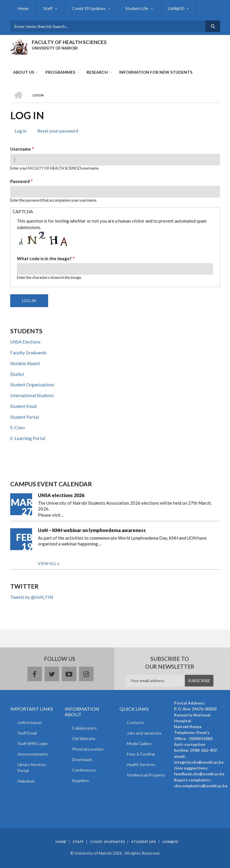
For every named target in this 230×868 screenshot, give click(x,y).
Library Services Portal (32, 767)
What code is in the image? (44, 258)
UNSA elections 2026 (61, 495)
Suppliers (80, 780)
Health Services (141, 764)
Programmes (60, 72)
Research (97, 72)
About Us (24, 72)
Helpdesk (26, 781)
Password (20, 181)
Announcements (33, 754)
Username (21, 149)
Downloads (82, 759)
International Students (32, 395)
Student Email (23, 406)
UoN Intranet (30, 722)
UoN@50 (176, 8)
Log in (23, 132)
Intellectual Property (146, 775)
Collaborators (84, 728)
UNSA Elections (25, 342)
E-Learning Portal (28, 438)
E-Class (18, 427)
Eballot (17, 374)
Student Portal (24, 417)
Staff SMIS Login (33, 743)
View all (47, 563)
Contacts (135, 722)
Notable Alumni (25, 363)
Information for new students (156, 72)
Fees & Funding (141, 754)
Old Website (84, 738)
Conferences (84, 770)
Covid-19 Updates (89, 8)
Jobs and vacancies (144, 733)
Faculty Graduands (28, 353)
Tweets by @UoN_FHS (32, 597)
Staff (48, 8)
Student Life (137, 8)
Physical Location (88, 749)
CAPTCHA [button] (23, 212)
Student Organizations (32, 385)
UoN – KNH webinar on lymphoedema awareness (92, 530)
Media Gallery (139, 743)
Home (23, 8)
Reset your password (58, 131)
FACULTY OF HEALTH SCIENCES (69, 42)
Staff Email (27, 733)
